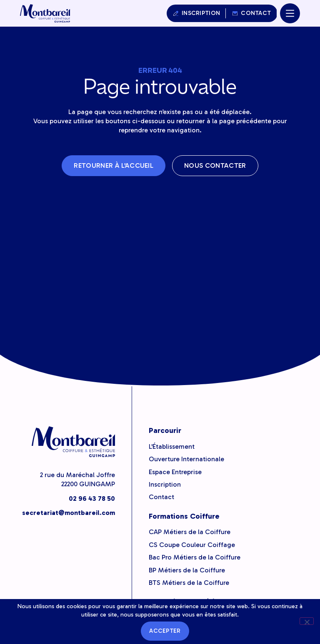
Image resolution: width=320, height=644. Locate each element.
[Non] (307, 621)
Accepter (165, 631)
